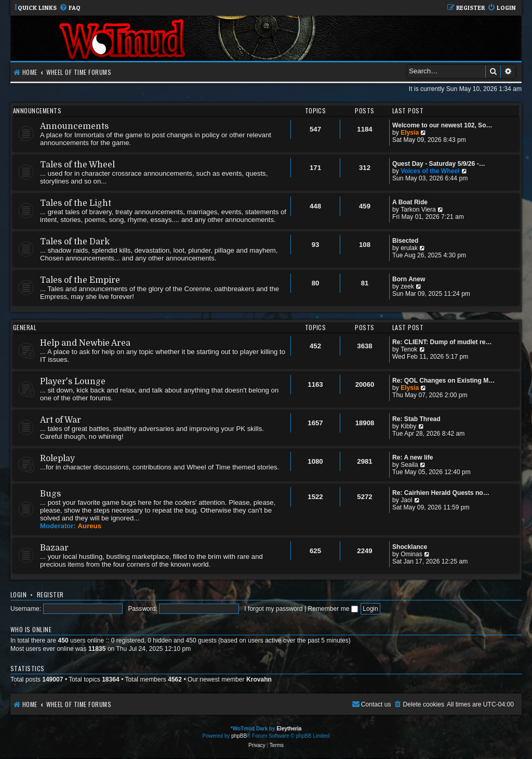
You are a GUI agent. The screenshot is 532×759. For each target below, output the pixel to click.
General (25, 327)
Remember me (332, 609)
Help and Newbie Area (85, 343)
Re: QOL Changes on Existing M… (443, 381)
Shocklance (410, 547)
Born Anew (409, 279)
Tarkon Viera (418, 210)
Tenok (409, 349)
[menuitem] (70, 8)
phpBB (239, 736)
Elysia (410, 133)
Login (18, 594)
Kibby (408, 426)
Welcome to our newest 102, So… (442, 125)
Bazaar (54, 548)
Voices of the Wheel (430, 171)
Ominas (411, 554)
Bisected (405, 241)
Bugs (50, 494)
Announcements (37, 110)
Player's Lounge (73, 382)
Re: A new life (413, 457)
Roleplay (57, 459)
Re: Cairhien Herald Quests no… (441, 493)
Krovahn (259, 679)
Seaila (409, 465)
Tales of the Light (76, 203)
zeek (407, 286)
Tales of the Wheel (77, 165)
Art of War (61, 420)
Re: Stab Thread (416, 419)
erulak (409, 248)
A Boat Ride (410, 202)
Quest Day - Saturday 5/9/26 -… (439, 164)
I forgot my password (273, 609)
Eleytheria (289, 729)
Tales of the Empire (80, 280)
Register (50, 594)
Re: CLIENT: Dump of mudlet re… (442, 342)
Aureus (90, 526)
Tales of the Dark (75, 242)
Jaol (406, 500)
